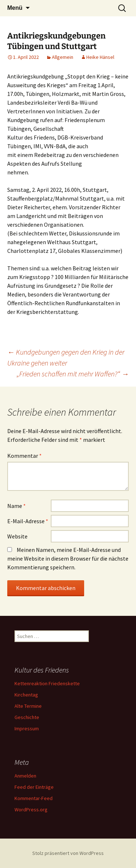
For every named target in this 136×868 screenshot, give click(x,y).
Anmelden (25, 776)
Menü (15, 8)
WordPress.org (31, 810)
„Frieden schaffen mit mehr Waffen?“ (73, 374)
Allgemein (63, 57)
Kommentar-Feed (34, 798)
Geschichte (27, 717)
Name (17, 506)
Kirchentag (26, 695)
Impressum (27, 728)
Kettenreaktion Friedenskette (47, 683)
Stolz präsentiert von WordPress (68, 853)
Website (17, 536)
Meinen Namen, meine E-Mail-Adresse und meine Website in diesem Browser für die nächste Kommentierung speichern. (68, 558)
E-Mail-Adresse (28, 521)
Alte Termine (28, 706)
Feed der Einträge (34, 787)
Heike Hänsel (100, 57)
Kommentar (24, 456)
